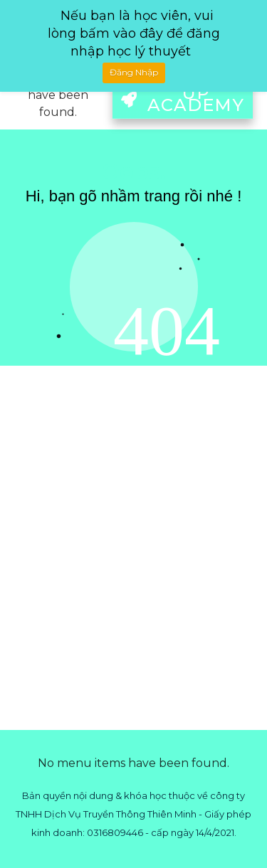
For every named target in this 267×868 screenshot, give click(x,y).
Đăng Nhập (134, 72)
